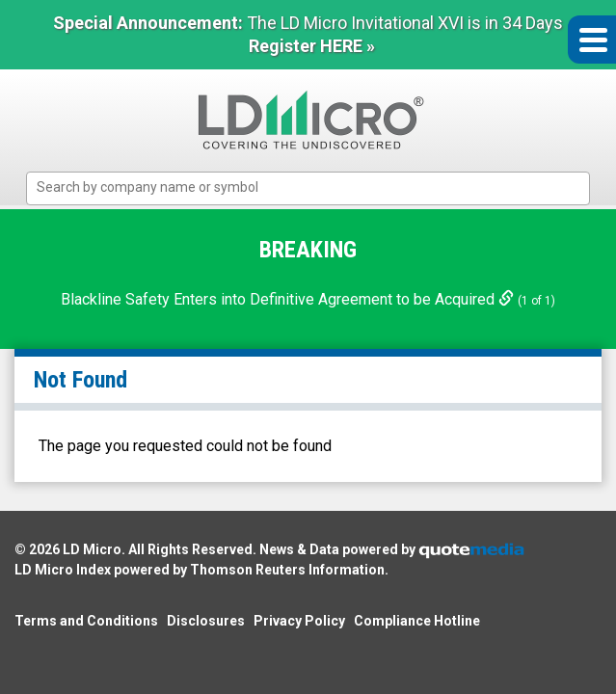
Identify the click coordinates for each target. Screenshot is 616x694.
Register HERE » (312, 46)
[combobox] (308, 188)
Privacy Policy (299, 621)
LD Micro (92, 549)
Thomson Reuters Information (287, 570)
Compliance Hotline (417, 621)
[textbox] (318, 187)
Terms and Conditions (86, 621)
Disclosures (206, 621)
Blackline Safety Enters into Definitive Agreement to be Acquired (289, 299)
